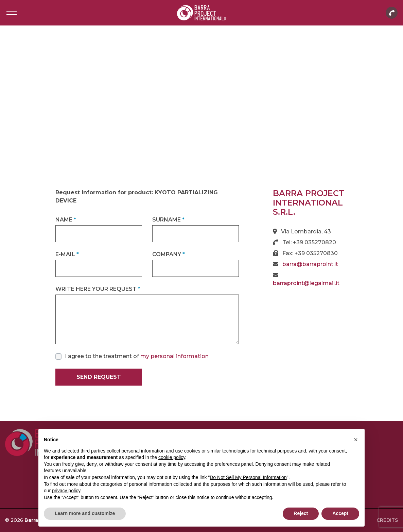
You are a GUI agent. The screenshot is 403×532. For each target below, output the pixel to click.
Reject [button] (301, 513)
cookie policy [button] (172, 457)
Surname (168, 220)
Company (169, 254)
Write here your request (98, 289)
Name (66, 220)
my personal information (174, 356)
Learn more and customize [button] (85, 513)
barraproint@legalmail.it (306, 283)
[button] (356, 440)
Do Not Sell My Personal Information (248, 477)
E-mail (67, 254)
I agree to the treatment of (137, 356)
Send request (99, 377)
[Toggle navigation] (11, 13)
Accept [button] (340, 513)
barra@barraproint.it (310, 264)
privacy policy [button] (66, 491)
